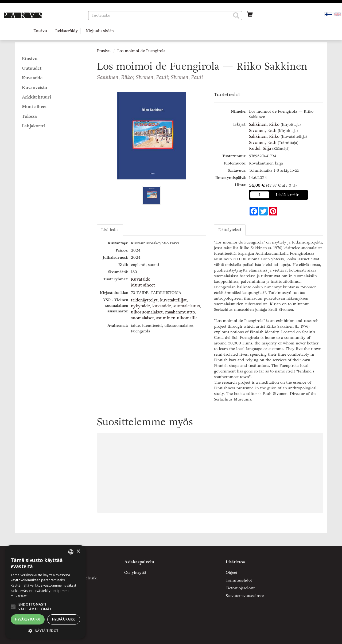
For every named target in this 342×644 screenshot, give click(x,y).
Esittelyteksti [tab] (230, 230)
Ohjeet (232, 573)
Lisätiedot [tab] (110, 230)
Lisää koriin (288, 195)
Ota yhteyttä (135, 573)
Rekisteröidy (67, 31)
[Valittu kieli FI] (328, 14)
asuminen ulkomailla (177, 318)
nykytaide (140, 306)
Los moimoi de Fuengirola (141, 51)
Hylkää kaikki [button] (64, 619)
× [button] (78, 551)
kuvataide (162, 306)
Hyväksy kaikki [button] (28, 619)
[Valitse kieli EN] (337, 14)
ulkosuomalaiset (147, 312)
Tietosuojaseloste (241, 588)
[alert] (45, 592)
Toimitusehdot (239, 580)
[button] (236, 15)
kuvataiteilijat (173, 300)
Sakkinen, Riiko (264, 124)
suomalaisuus (187, 306)
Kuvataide (141, 279)
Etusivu (40, 31)
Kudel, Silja (260, 148)
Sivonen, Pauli (263, 131)
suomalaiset (142, 318)
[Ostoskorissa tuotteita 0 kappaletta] (250, 15)
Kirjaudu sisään (100, 31)
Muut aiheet (143, 285)
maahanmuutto (180, 312)
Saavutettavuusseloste (245, 596)
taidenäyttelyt (144, 300)
